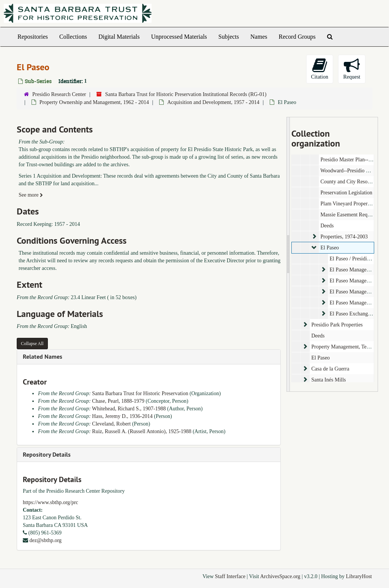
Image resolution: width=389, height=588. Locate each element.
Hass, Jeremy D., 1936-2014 (122, 416)
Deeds (327, 226)
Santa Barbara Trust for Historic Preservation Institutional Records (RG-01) (186, 94)
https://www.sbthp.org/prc (51, 502)
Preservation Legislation (346, 193)
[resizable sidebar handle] (288, 254)
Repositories (33, 37)
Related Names (43, 357)
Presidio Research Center (59, 94)
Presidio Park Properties (337, 325)
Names (259, 37)
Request (352, 69)
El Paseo (330, 248)
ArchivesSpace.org (280, 576)
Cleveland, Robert (111, 424)
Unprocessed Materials (179, 37)
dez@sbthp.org (46, 540)
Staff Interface (230, 576)
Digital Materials (119, 37)
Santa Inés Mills (328, 380)
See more (31, 195)
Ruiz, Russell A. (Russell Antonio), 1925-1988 (142, 431)
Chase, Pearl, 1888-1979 (118, 401)
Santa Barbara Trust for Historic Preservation (140, 393)
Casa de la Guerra (330, 369)
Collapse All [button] (32, 344)
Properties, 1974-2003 (344, 237)
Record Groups (297, 37)
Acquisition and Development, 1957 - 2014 (213, 102)
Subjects (229, 37)
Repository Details (47, 455)
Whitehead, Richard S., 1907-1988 (129, 409)
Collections (73, 37)
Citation (320, 69)
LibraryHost (359, 576)
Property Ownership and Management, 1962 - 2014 (94, 102)
